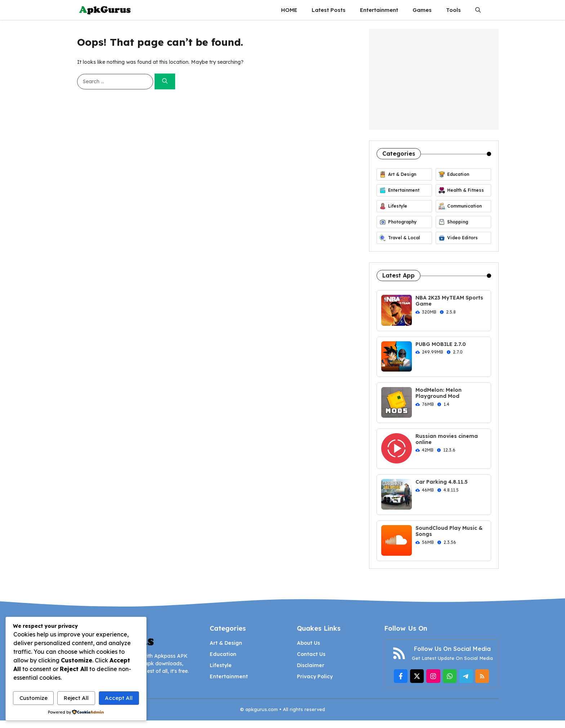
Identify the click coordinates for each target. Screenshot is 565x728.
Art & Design (226, 643)
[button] (478, 10)
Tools (453, 10)
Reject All (76, 698)
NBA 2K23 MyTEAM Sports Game (449, 301)
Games (422, 10)
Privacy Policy (315, 676)
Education (223, 654)
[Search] (165, 82)
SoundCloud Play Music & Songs (449, 531)
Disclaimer (311, 665)
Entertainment (379, 10)
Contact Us (311, 654)
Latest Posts (329, 10)
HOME (289, 10)
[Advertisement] (434, 79)
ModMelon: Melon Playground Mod (439, 393)
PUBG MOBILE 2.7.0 (441, 344)
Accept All (119, 698)
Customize (34, 698)
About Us (308, 643)
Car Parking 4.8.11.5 (442, 482)
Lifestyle (221, 665)
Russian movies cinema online (447, 439)
